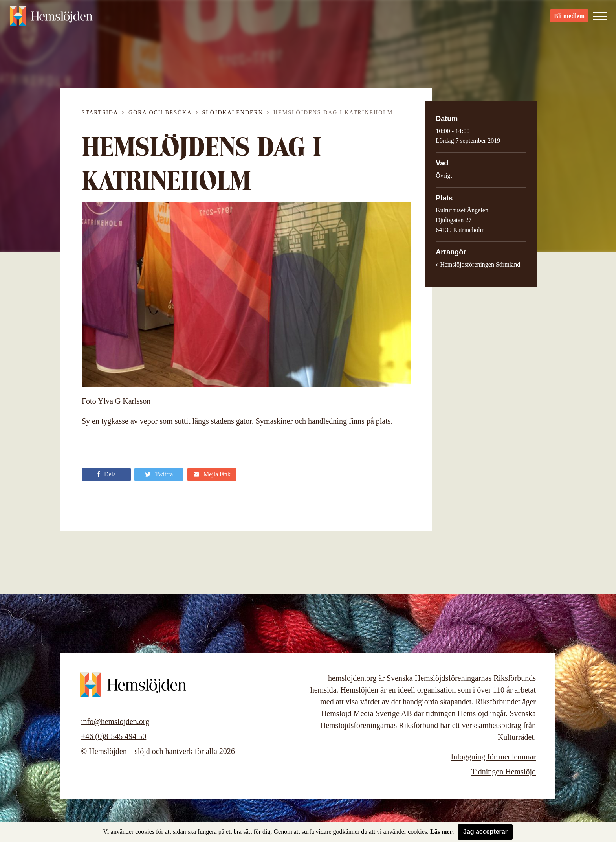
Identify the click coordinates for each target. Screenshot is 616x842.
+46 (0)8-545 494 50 (114, 736)
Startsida (100, 113)
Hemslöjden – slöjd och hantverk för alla (53, 20)
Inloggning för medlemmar (493, 757)
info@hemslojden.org (115, 721)
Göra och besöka (160, 113)
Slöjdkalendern (233, 113)
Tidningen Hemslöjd (504, 772)
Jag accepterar (485, 832)
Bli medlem (569, 20)
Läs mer (441, 832)
